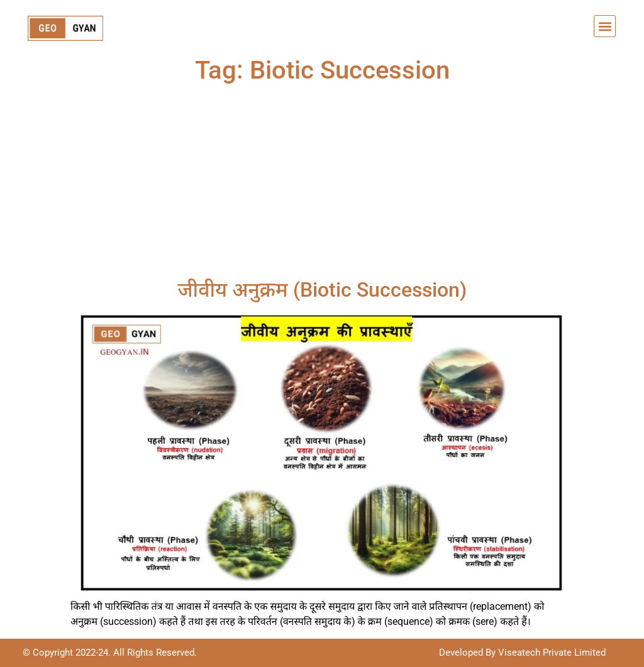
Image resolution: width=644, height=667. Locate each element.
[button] (605, 26)
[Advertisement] (322, 184)
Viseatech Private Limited (551, 653)
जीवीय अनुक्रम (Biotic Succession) (322, 290)
